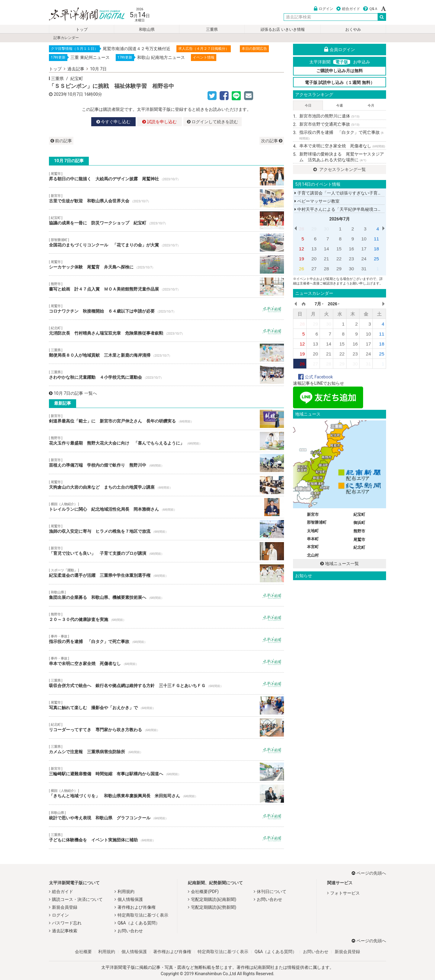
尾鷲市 (359, 540)
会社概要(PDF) (205, 892)
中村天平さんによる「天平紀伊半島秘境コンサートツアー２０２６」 (361, 209)
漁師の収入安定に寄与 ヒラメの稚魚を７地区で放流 (166, 529)
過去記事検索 (65, 931)
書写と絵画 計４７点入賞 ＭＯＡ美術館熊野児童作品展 (166, 287)
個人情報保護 (130, 899)
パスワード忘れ (67, 923)
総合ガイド (348, 9)
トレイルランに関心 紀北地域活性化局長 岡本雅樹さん (166, 507)
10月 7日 (98, 69)
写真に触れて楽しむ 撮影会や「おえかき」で (166, 705)
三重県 (212, 29)
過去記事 (76, 69)
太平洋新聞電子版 (82, 15)
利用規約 (126, 892)
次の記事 (272, 141)
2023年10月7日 (68, 94)
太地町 (313, 531)
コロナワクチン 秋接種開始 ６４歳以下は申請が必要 (166, 309)
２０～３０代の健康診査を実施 (166, 617)
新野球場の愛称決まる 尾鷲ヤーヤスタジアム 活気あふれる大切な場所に (342, 157)
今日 (308, 106)
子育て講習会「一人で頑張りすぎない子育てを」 (342, 193)
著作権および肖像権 (137, 907)
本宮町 (313, 547)
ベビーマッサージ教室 (317, 201)
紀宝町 (77, 79)
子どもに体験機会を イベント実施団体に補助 (166, 838)
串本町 (313, 539)
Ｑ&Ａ (371, 9)
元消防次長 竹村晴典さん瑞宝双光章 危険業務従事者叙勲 (166, 331)
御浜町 (359, 523)
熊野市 (359, 531)
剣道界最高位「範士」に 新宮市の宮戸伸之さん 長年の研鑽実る (166, 419)
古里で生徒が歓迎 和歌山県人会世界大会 (166, 198)
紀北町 (359, 547)
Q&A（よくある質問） (139, 923)
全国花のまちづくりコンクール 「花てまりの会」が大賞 (166, 243)
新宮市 (313, 514)
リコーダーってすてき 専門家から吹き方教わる (166, 728)
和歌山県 (147, 29)
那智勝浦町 (317, 522)
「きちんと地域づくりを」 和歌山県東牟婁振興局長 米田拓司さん (166, 794)
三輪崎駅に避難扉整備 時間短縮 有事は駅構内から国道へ (166, 772)
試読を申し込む (159, 122)
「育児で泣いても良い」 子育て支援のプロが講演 (166, 551)
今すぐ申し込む (113, 122)
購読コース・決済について (77, 899)
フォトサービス (345, 893)
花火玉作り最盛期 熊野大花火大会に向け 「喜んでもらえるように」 (166, 441)
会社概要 (83, 952)
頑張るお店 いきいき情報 (282, 29)
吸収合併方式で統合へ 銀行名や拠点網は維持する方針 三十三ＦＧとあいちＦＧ (166, 683)
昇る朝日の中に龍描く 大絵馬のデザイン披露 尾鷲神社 (166, 176)
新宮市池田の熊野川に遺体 (329, 116)
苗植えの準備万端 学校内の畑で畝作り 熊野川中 (166, 463)
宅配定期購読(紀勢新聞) (214, 907)
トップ (82, 29)
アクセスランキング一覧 (339, 169)
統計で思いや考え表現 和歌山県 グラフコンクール (166, 816)
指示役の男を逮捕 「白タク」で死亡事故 (166, 639)
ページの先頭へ (369, 873)
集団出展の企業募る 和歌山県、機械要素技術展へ (166, 595)
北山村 (313, 555)
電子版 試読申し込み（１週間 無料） (340, 82)
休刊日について (272, 892)
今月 (371, 106)
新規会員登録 (65, 907)
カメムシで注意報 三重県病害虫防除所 (166, 750)
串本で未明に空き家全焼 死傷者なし (166, 661)
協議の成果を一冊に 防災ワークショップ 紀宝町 (166, 220)
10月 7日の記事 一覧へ (73, 393)
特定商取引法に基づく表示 (143, 915)
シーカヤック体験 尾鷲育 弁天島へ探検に (166, 265)
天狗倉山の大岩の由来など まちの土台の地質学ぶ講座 (166, 485)
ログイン (324, 9)
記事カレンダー (66, 38)
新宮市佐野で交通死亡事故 (329, 124)
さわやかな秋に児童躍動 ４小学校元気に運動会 (166, 375)
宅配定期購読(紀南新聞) (214, 899)
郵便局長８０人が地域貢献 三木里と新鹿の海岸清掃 (166, 353)
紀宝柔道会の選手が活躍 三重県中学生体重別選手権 (166, 573)
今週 (340, 106)
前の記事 (61, 141)
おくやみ (353, 29)
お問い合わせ (130, 931)
